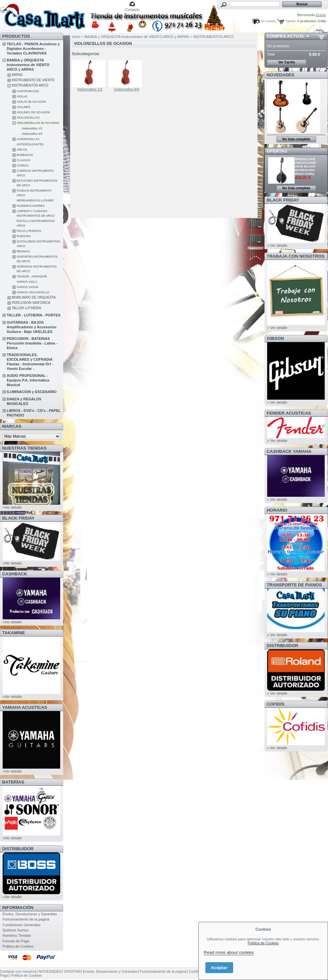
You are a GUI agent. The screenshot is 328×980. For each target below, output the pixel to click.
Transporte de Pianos (294, 585)
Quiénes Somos (16, 930)
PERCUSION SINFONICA (31, 303)
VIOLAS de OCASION (31, 102)
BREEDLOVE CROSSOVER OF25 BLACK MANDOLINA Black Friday (305, 166)
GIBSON (275, 338)
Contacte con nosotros (18, 971)
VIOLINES (23, 107)
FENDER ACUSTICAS (289, 413)
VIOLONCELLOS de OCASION (38, 123)
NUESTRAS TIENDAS (24, 448)
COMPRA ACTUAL (286, 36)
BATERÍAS (13, 782)
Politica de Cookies (18, 946)
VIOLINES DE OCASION (33, 112)
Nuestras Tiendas (17, 935)
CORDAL (23, 165)
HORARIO (277, 510)
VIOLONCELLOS (28, 118)
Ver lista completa (296, 139)
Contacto (132, 10)
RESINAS (23, 251)
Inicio (76, 37)
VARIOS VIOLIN (27, 287)
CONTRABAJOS (28, 91)
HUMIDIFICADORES (31, 206)
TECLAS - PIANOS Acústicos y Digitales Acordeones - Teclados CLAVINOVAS (33, 49)
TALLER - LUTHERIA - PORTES (34, 315)
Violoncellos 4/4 (32, 134)
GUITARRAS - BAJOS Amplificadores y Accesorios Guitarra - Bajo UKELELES (32, 327)
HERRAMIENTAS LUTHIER (35, 200)
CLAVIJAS (23, 160)
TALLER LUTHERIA (26, 308)
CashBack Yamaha (289, 451)
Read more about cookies (229, 952)
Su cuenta (268, 21)
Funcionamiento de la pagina (26, 919)
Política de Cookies (263, 943)
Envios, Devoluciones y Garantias (30, 914)
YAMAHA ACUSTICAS (25, 707)
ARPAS (17, 75)
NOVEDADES (281, 75)
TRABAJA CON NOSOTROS (296, 256)
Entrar (321, 15)
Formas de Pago (16, 941)
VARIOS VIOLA (27, 282)
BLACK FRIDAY (19, 518)
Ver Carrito (287, 62)
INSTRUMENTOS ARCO (30, 85)
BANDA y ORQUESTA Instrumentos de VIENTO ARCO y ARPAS (28, 65)
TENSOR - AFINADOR (32, 276)
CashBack (15, 574)
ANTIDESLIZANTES (30, 144)
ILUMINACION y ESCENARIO (32, 392)
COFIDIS (276, 704)
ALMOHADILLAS (28, 139)
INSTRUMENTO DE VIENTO (33, 80)
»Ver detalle (12, 507)
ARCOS (22, 150)
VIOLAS (22, 96)
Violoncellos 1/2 (32, 128)
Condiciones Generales (21, 925)
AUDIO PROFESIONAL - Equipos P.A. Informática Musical (28, 380)
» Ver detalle (277, 245)
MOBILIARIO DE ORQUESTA (34, 297)
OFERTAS (277, 151)
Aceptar (219, 968)
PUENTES (24, 236)
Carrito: (291, 21)
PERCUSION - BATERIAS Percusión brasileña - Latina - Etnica (32, 343)
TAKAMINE (14, 633)
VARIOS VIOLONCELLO (33, 292)
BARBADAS (25, 155)
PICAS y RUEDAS (29, 231)
